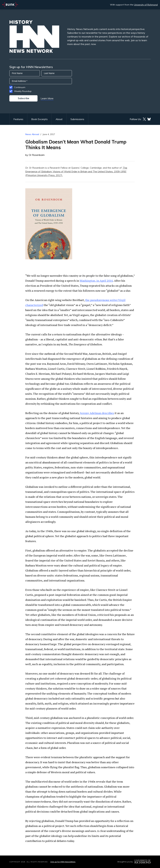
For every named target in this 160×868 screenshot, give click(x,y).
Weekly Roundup (23, 91)
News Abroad (32, 134)
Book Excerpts (39, 119)
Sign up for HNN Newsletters (63, 862)
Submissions (77, 119)
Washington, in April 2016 (96, 281)
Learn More (47, 98)
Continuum (20, 87)
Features (18, 119)
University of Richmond (146, 5)
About (59, 119)
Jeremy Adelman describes (97, 413)
